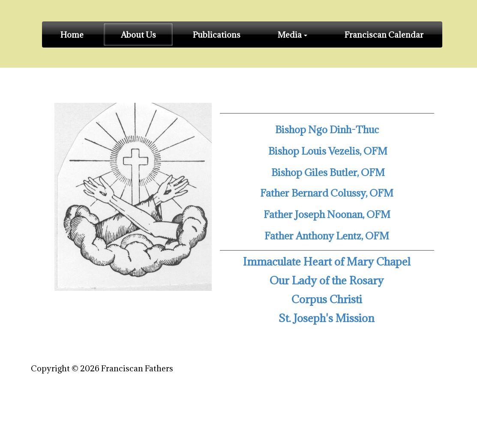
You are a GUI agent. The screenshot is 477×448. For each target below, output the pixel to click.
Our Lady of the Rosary (327, 280)
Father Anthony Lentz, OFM (327, 236)
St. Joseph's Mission (327, 318)
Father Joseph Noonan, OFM (327, 214)
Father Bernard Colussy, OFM (327, 193)
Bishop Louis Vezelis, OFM (328, 151)
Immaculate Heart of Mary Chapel (327, 261)
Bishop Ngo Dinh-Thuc (327, 129)
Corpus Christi (327, 299)
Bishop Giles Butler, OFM (327, 172)
